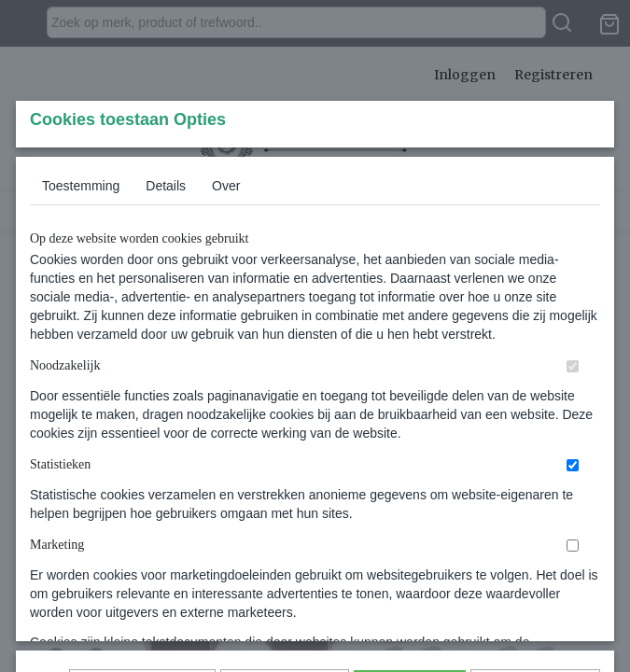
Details (166, 309)
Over (226, 309)
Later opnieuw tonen (142, 556)
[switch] (573, 490)
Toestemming (81, 309)
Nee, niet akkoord (536, 556)
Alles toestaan (410, 556)
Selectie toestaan (284, 556)
